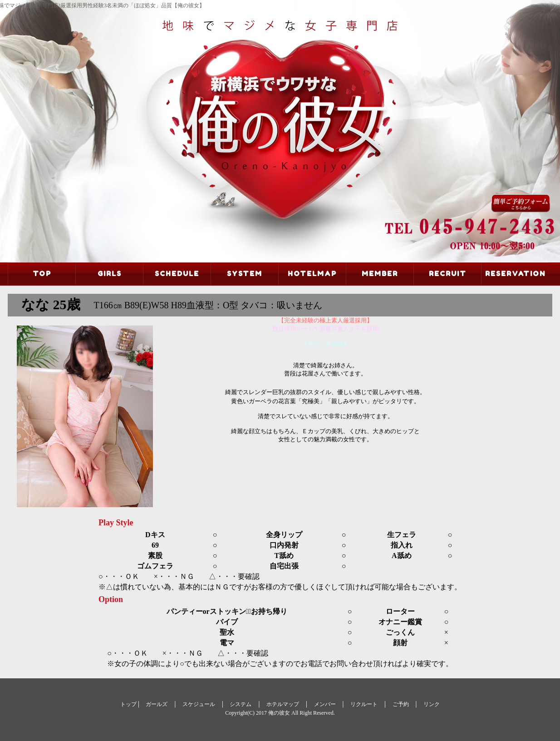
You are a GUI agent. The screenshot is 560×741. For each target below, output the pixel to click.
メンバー (325, 704)
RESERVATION (515, 274)
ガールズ (157, 704)
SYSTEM (245, 274)
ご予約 (401, 704)
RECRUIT (448, 274)
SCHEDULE (177, 274)
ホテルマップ (283, 704)
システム (241, 704)
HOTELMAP (312, 274)
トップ (128, 704)
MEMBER (380, 274)
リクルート (364, 704)
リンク (432, 704)
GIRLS (110, 274)
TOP (42, 274)
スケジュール (199, 704)
